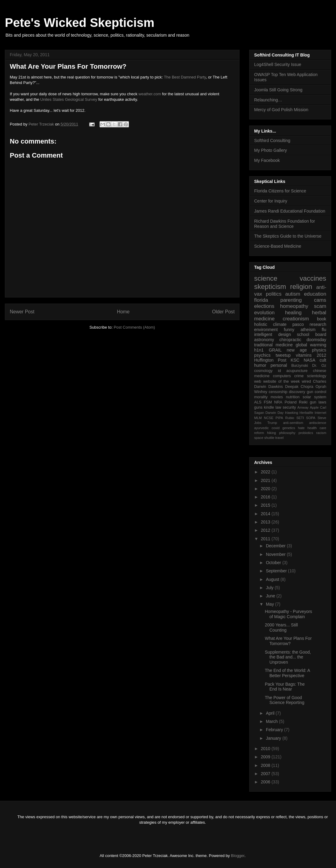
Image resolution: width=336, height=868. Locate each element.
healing (293, 313)
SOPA (311, 418)
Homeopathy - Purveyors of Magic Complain (289, 614)
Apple (314, 407)
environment (266, 330)
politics (274, 294)
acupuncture (297, 371)
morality (261, 397)
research (318, 324)
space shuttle (264, 438)
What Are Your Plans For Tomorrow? (288, 641)
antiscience (318, 423)
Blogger (238, 856)
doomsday (316, 340)
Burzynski (300, 366)
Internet (320, 413)
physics (319, 350)
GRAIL (275, 350)
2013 (266, 522)
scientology (317, 376)
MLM (258, 418)
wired (306, 381)
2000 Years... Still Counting (281, 627)
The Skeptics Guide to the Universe (288, 236)
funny (289, 330)
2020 (266, 489)
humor (260, 365)
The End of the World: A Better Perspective (287, 673)
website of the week (282, 381)
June (271, 596)
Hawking (292, 413)
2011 (266, 539)
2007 (266, 774)
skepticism (270, 287)
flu (324, 330)
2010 (266, 749)
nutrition (293, 397)
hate (301, 428)
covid (276, 428)
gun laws (318, 402)
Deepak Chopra (299, 387)
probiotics (306, 433)
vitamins (304, 355)
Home (123, 312)
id (279, 371)
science (266, 278)
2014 (266, 514)
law (278, 407)
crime (299, 376)
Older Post (223, 312)
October (274, 563)
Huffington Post (270, 360)
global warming (311, 345)
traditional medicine (273, 345)
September (277, 571)
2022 (266, 472)
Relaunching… (268, 100)
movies (277, 397)
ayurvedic (261, 428)
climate (280, 324)
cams (320, 300)
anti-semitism (293, 423)
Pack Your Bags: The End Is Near (285, 687)
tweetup (283, 355)
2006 (266, 782)
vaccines (313, 278)
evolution (264, 313)
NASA (309, 360)
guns (258, 407)
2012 (321, 355)
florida (261, 300)
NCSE (269, 418)
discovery (297, 392)
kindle (269, 407)
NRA (278, 402)
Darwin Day (274, 413)
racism (321, 433)
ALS (258, 402)
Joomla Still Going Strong (278, 90)
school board (312, 334)
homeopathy (294, 306)
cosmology (263, 371)
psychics (262, 355)
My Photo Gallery (270, 150)
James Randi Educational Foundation (290, 211)
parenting (291, 300)
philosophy (287, 433)
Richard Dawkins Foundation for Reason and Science (285, 224)
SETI (300, 418)
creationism (296, 319)
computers (282, 376)
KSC (295, 360)
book (322, 319)
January (274, 738)
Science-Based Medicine (278, 246)
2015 (266, 505)
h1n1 (259, 350)
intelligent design (272, 334)
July (270, 588)
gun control (316, 392)
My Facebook (267, 160)
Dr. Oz (319, 366)
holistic (261, 324)
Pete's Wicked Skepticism (80, 23)
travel (279, 438)
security (289, 407)
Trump (272, 423)
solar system (314, 397)
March (272, 721)
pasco (298, 324)
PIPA (279, 418)
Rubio (290, 418)
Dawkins (276, 387)
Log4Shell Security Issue (278, 64)
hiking (271, 433)
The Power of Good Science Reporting (285, 700)
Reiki (303, 402)
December (276, 546)
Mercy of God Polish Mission (281, 110)
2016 (266, 497)
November (276, 554)
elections (264, 306)
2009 (266, 757)
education (315, 294)
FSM (268, 402)
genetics (289, 428)
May (270, 604)
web (258, 381)
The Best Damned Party (185, 77)
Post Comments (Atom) (134, 327)
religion (301, 287)
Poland (291, 402)
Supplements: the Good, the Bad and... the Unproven (288, 657)
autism (293, 294)
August (273, 579)
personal (279, 365)
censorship (278, 392)
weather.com (150, 94)
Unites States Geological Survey (69, 99)
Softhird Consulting (272, 140)
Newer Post (22, 312)
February (275, 730)
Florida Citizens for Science (280, 191)
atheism (308, 330)
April (271, 713)
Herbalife (307, 413)
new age (297, 350)
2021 (266, 480)
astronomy (264, 340)
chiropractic (290, 340)
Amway (303, 407)
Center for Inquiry (271, 201)
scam (320, 306)
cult (323, 360)
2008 (266, 765)
